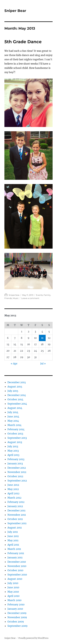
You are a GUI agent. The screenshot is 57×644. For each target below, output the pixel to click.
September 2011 (17, 523)
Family (47, 295)
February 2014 (16, 429)
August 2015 (15, 387)
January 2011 (15, 557)
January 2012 (15, 506)
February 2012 (16, 502)
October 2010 (15, 570)
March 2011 (14, 549)
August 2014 (15, 408)
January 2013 (15, 463)
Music (16, 298)
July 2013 (13, 446)
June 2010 (13, 587)
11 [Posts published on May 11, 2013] (42, 338)
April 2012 (13, 493)
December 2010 (17, 562)
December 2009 (17, 613)
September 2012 (17, 481)
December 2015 (17, 382)
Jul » (43, 364)
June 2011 (13, 536)
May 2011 (13, 540)
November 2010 (17, 566)
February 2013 (16, 459)
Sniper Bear (15, 11)
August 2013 (15, 442)
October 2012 (15, 476)
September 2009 (17, 626)
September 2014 (17, 404)
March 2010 (14, 600)
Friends (8, 298)
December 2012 (17, 468)
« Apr (14, 364)
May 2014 (13, 421)
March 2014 (14, 425)
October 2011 (15, 519)
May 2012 (13, 489)
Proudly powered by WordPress (33, 638)
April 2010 (13, 596)
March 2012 (14, 498)
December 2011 (16, 510)
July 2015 (13, 391)
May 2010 (13, 592)
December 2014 (17, 395)
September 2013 (17, 438)
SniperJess (14, 295)
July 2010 (13, 583)
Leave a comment (30, 298)
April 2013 (13, 455)
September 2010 (17, 575)
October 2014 (15, 399)
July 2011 (13, 532)
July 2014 (13, 412)
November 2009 (17, 617)
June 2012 (13, 485)
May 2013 (13, 451)
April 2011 (13, 545)
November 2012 (17, 472)
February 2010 (16, 604)
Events (39, 295)
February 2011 (16, 553)
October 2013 (15, 434)
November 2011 (17, 515)
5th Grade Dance (23, 42)
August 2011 (15, 528)
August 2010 (15, 579)
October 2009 (16, 622)
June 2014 (13, 416)
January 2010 (15, 609)
